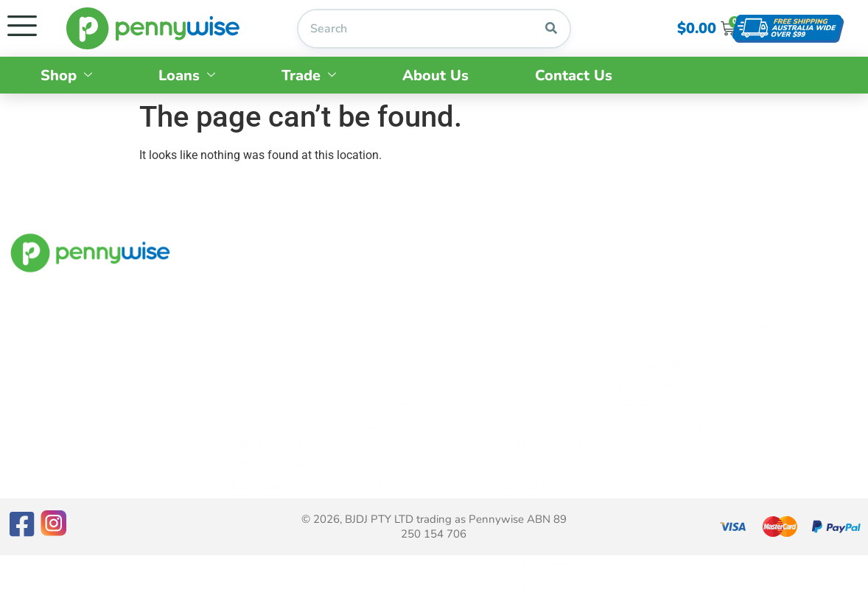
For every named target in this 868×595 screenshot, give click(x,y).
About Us (435, 75)
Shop (66, 75)
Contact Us (574, 75)
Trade (309, 75)
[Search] (551, 29)
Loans (187, 75)
